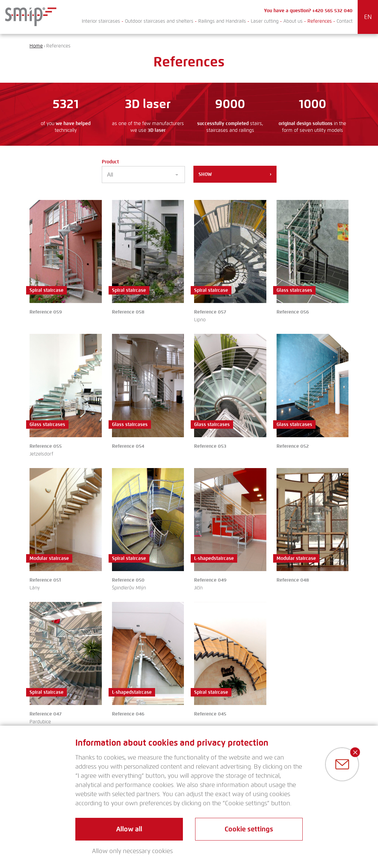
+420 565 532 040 (332, 11)
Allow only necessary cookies (132, 851)
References (320, 21)
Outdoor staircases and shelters (159, 21)
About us (293, 21)
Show (235, 174)
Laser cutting (265, 21)
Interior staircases (101, 21)
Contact (345, 21)
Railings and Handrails (222, 21)
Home (36, 46)
